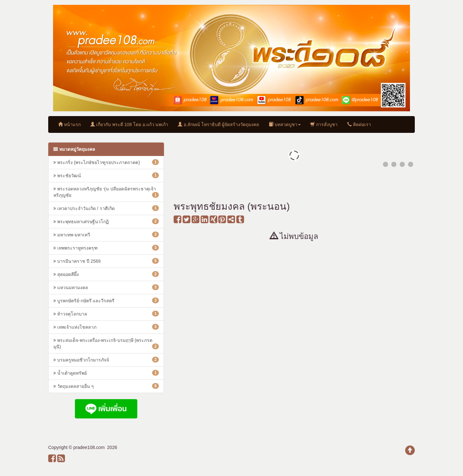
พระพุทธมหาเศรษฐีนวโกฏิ (106, 221)
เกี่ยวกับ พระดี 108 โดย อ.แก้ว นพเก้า (129, 124)
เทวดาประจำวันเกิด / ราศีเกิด (106, 208)
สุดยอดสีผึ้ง (106, 274)
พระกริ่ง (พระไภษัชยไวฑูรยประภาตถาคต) (106, 162)
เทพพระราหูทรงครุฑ (106, 248)
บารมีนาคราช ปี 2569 (106, 261)
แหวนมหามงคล (106, 287)
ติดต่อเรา (359, 124)
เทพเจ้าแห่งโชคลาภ (106, 327)
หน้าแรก (69, 124)
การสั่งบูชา (324, 124)
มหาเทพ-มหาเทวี (106, 234)
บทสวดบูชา (285, 124)
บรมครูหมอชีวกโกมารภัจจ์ (106, 360)
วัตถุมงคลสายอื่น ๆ (106, 386)
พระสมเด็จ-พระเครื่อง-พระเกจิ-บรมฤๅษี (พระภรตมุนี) (106, 343)
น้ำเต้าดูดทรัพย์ (106, 373)
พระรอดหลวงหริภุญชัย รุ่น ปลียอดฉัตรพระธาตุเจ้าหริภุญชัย (106, 192)
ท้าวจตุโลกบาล (106, 314)
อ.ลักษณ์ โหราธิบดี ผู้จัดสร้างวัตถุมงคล (218, 124)
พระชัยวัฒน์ (106, 175)
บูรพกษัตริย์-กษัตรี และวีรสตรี (106, 300)
